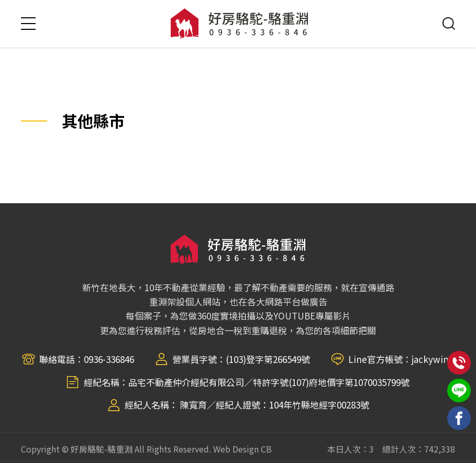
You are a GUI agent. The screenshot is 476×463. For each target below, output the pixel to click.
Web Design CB (242, 449)
